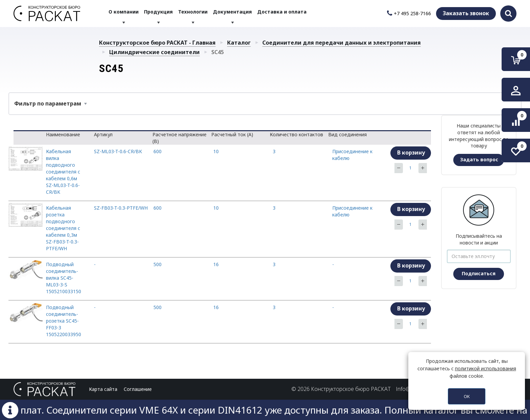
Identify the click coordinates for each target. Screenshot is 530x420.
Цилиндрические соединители (154, 52)
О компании (124, 13)
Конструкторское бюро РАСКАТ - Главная (157, 43)
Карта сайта (103, 389)
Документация (233, 13)
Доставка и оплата (282, 13)
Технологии (193, 13)
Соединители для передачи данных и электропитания (342, 43)
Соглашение (138, 389)
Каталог (239, 43)
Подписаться (479, 273)
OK (467, 396)
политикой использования (486, 368)
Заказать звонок (466, 13)
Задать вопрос (479, 159)
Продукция (159, 13)
